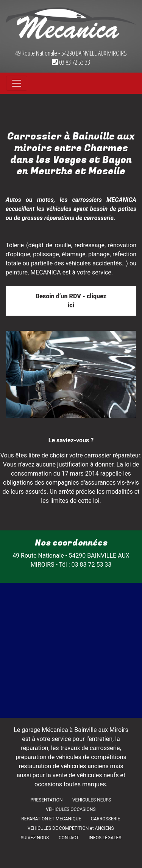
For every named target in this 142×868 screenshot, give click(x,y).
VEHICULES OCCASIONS (71, 809)
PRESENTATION (46, 800)
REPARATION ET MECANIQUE (51, 819)
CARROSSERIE (105, 819)
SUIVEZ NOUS (35, 838)
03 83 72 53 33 (71, 62)
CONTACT (69, 838)
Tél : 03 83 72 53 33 (85, 565)
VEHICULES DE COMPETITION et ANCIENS (71, 828)
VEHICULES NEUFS (92, 800)
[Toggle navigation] (17, 83)
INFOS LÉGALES (105, 838)
